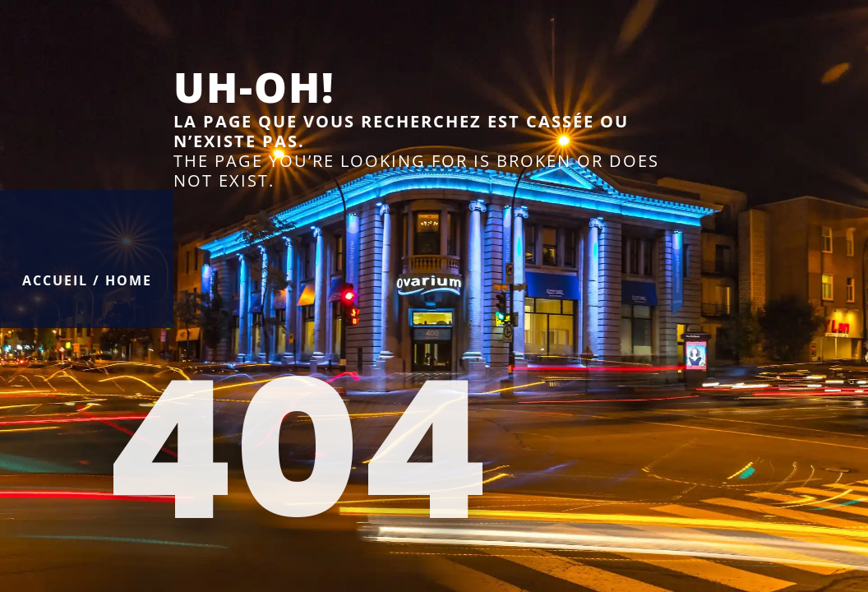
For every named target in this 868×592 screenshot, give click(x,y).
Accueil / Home (87, 280)
